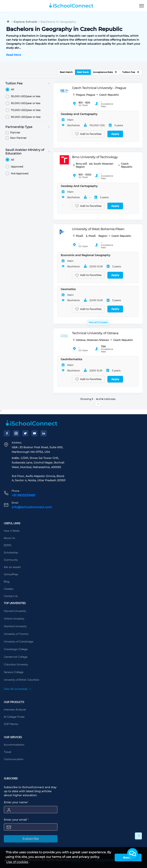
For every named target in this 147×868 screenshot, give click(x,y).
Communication (14, 759)
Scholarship (11, 553)
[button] (132, 853)
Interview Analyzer (15, 710)
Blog (7, 582)
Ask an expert (12, 567)
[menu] (142, 6)
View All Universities (17, 689)
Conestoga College (16, 649)
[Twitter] (25, 433)
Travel (7, 752)
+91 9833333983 (23, 495)
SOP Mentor (11, 724)
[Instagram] (16, 433)
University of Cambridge (18, 642)
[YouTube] (34, 433)
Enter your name (16, 802)
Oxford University (14, 619)
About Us (9, 538)
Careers (9, 589)
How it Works (12, 531)
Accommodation (14, 745)
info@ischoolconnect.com (32, 507)
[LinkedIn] (44, 433)
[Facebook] (7, 433)
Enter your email (16, 820)
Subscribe (31, 839)
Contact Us (11, 596)
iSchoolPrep (11, 574)
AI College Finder (14, 717)
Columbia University (16, 665)
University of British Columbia (21, 680)
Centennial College (16, 657)
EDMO (8, 545)
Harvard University (15, 611)
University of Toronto (16, 634)
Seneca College (14, 672)
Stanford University (15, 626)
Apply (115, 134)
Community (11, 560)
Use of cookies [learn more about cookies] (17, 862)
